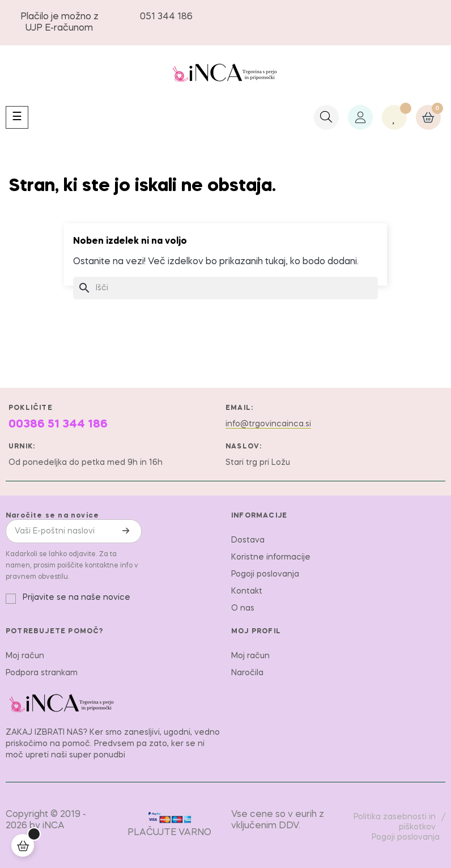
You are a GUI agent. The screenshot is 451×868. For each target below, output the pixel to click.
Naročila (247, 673)
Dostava (248, 540)
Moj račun (25, 656)
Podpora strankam (42, 673)
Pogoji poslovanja (265, 574)
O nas (243, 608)
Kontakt (247, 591)
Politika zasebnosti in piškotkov (395, 822)
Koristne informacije (271, 557)
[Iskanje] (226, 288)
